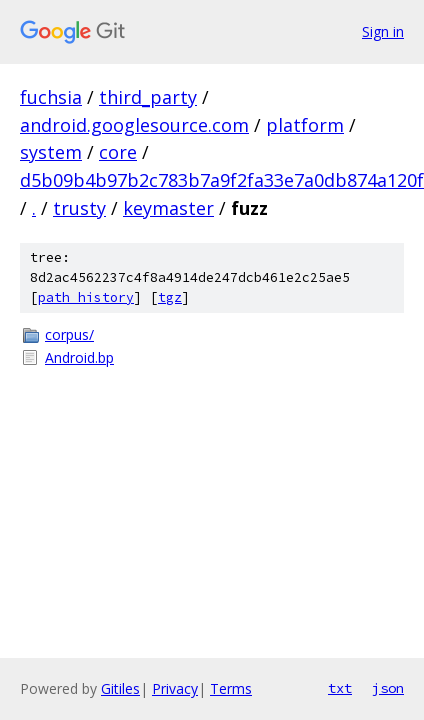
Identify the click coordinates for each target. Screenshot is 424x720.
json (388, 688)
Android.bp (79, 357)
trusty (79, 208)
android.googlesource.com (134, 125)
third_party (148, 97)
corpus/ (69, 334)
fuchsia (51, 97)
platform (305, 125)
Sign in (383, 31)
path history (86, 297)
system (51, 152)
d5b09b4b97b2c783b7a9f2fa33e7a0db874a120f (222, 180)
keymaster (168, 208)
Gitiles (120, 688)
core (118, 152)
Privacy (175, 688)
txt (340, 688)
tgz (170, 297)
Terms (231, 688)
